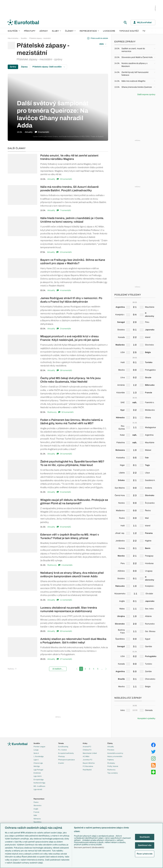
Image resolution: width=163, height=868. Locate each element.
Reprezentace (89, 31)
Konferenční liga (39, 783)
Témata (61, 743)
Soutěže (14, 31)
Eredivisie (37, 773)
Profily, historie (113, 766)
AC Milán (86, 756)
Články (110, 743)
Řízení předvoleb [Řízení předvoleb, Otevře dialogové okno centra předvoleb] (145, 854)
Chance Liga (38, 763)
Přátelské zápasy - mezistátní (40, 38)
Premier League (39, 747)
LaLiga (36, 750)
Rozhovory (52, 412)
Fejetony (111, 760)
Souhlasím (145, 837)
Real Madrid (87, 770)
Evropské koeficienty (66, 753)
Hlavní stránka (13, 38)
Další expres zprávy (146, 94)
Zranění (61, 763)
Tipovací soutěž (129, 31)
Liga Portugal (38, 770)
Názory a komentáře (115, 756)
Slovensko (37, 805)
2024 (103, 44)
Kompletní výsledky (146, 718)
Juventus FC (87, 760)
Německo (37, 819)
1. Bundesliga (39, 756)
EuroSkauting (63, 747)
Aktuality (51, 179)
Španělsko (37, 822)
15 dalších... (58, 669)
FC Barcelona (88, 766)
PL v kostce (62, 750)
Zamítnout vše (145, 845)
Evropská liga (39, 780)
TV (144, 31)
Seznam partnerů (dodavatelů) (89, 847)
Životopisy (111, 763)
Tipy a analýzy (113, 773)
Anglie (36, 809)
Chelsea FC (87, 750)
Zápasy (44, 31)
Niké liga (37, 766)
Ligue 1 (36, 760)
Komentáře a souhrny (115, 753)
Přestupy (30, 31)
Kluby (57, 31)
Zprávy (13, 67)
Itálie (35, 815)
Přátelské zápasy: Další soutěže (49, 67)
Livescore (109, 31)
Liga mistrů (38, 776)
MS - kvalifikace (39, 786)
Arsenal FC (87, 747)
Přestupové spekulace (66, 760)
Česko (36, 802)
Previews (111, 750)
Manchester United (90, 753)
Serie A (36, 753)
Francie (36, 812)
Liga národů (38, 789)
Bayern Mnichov (89, 763)
